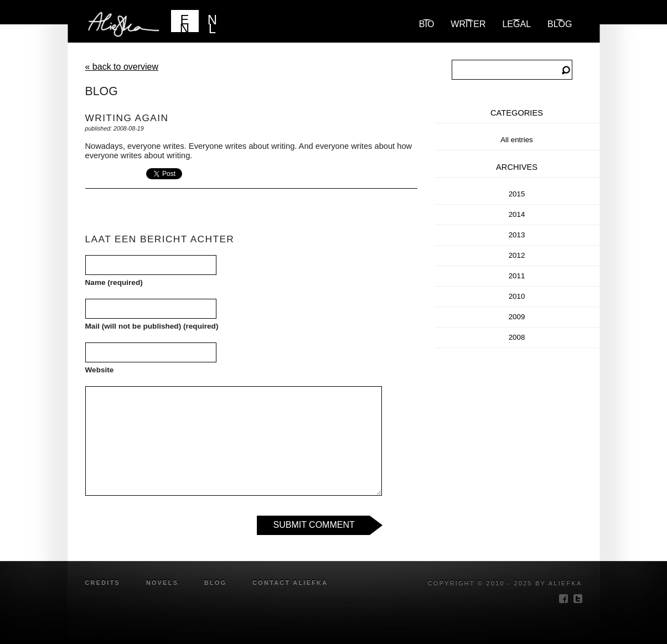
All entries (517, 140)
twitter (578, 599)
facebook (563, 599)
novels (162, 583)
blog (560, 24)
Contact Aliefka (290, 583)
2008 (517, 337)
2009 (517, 317)
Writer (468, 24)
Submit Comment (314, 525)
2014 (517, 214)
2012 (517, 255)
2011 (517, 276)
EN (185, 22)
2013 (517, 235)
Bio (427, 24)
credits (103, 583)
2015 (517, 194)
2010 (517, 296)
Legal (516, 24)
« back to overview (122, 67)
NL (212, 22)
